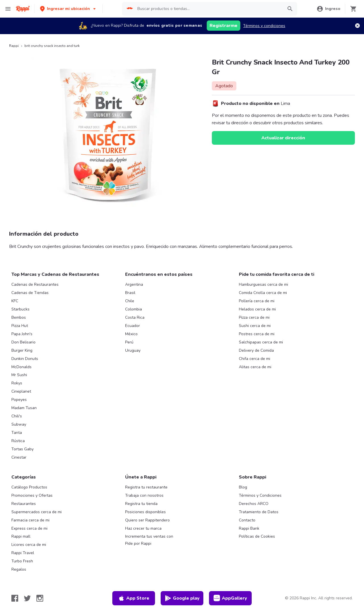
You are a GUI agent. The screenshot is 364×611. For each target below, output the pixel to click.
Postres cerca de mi (257, 334)
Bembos (19, 317)
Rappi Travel (23, 553)
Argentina (134, 284)
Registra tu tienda (141, 504)
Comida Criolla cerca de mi (263, 293)
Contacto (247, 520)
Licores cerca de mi (29, 545)
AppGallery (230, 598)
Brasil (130, 293)
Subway (19, 424)
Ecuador (133, 326)
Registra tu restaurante (146, 487)
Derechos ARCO (254, 504)
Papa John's (22, 334)
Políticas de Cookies (257, 536)
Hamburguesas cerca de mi (263, 284)
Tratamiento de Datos (259, 512)
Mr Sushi (19, 375)
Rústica (18, 441)
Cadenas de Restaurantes (35, 284)
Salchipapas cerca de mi (261, 342)
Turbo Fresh (22, 561)
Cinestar (19, 457)
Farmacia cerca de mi (30, 520)
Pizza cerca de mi (254, 317)
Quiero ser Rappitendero (147, 520)
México (131, 334)
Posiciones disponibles (145, 512)
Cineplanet (21, 391)
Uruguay (133, 350)
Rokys (17, 383)
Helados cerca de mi (257, 309)
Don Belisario (23, 342)
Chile (130, 301)
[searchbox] (208, 9)
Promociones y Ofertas (32, 495)
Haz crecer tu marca (143, 528)
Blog (243, 487)
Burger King (22, 350)
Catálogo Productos (29, 487)
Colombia (134, 309)
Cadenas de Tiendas (30, 293)
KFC (15, 301)
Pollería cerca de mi (257, 301)
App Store (134, 598)
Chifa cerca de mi (255, 359)
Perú (129, 342)
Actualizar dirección (283, 138)
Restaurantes (24, 504)
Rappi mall (21, 536)
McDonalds (21, 367)
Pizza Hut (20, 326)
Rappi (14, 46)
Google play (182, 598)
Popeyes (19, 400)
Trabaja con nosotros (144, 495)
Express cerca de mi (29, 528)
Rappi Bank (249, 528)
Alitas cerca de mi (255, 367)
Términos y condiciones (264, 26)
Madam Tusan (24, 408)
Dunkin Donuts (25, 359)
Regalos (19, 569)
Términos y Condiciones (260, 495)
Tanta (17, 433)
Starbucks (20, 309)
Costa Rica (135, 317)
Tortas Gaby (22, 449)
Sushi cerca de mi (255, 326)
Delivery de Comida (256, 350)
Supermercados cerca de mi (37, 512)
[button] (68, 9)
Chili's (17, 416)
